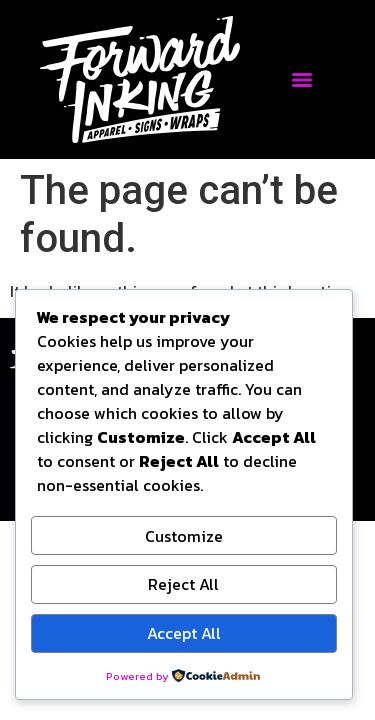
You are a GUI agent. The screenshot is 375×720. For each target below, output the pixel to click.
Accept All (184, 633)
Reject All (183, 584)
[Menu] (302, 80)
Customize (184, 536)
